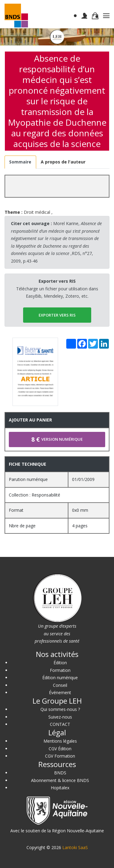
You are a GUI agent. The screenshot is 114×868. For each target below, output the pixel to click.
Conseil (60, 685)
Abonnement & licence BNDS (60, 780)
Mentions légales (60, 741)
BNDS (60, 773)
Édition (60, 663)
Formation (60, 670)
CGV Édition (60, 749)
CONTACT (60, 724)
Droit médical (37, 212)
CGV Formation (60, 756)
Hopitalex (60, 788)
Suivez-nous (60, 717)
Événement (60, 692)
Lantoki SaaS (75, 847)
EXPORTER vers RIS (57, 315)
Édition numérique (60, 678)
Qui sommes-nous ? (60, 709)
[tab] (20, 162)
